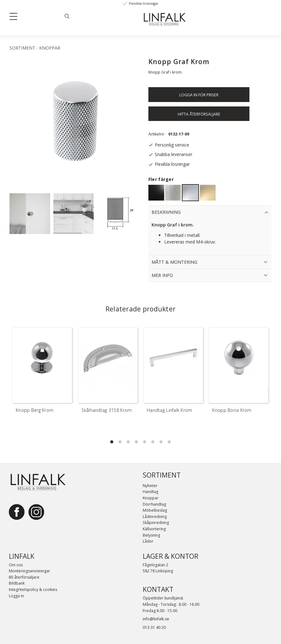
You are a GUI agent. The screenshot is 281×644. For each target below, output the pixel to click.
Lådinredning (155, 517)
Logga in (16, 596)
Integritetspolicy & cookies (33, 590)
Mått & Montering (174, 262)
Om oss (16, 565)
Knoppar (151, 498)
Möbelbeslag (155, 510)
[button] (16, 18)
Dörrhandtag (154, 504)
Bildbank (17, 583)
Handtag (150, 492)
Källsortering (154, 529)
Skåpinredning (156, 523)
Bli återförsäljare (24, 577)
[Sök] (67, 16)
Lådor (148, 541)
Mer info (162, 275)
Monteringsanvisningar (30, 571)
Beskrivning (166, 212)
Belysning (151, 535)
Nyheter (150, 486)
